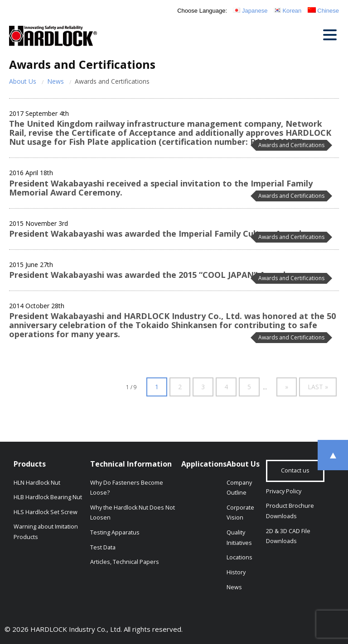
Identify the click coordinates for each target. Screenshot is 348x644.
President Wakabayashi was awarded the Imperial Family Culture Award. (156, 234)
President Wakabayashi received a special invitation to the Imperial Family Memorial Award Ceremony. (161, 188)
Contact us (295, 470)
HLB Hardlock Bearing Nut (48, 497)
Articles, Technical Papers (125, 562)
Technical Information (131, 464)
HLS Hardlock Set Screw (46, 512)
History (236, 572)
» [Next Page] (287, 387)
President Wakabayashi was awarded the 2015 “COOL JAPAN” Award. (148, 275)
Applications (204, 464)
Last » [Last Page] (318, 387)
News (56, 81)
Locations (239, 557)
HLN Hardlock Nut (37, 483)
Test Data (103, 547)
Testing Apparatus (115, 532)
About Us (23, 81)
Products (30, 464)
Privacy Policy (284, 491)
